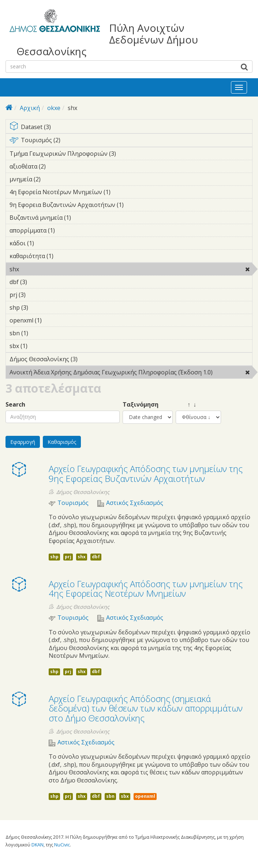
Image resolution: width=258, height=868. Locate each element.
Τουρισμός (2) (131, 141)
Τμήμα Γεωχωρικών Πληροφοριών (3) (127, 154)
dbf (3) (38, 282)
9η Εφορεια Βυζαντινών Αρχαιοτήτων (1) (131, 206)
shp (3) (40, 307)
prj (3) (37, 295)
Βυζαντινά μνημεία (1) (82, 218)
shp (54, 557)
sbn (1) (40, 333)
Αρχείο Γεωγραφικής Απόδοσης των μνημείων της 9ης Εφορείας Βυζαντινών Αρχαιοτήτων (146, 473)
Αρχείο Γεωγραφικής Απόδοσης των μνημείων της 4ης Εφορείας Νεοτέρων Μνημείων (146, 588)
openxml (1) (53, 320)
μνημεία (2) (52, 179)
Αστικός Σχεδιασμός (135, 503)
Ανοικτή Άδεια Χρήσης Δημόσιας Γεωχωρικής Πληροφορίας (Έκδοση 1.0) (131, 373)
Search (15, 405)
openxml (145, 796)
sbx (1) (39, 346)
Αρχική (30, 108)
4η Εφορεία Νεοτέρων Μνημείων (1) (122, 192)
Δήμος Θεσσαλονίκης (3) (89, 359)
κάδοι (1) (45, 243)
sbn (110, 796)
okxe (54, 108)
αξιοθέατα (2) (57, 166)
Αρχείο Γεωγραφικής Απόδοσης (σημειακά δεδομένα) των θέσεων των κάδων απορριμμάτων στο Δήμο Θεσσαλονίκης (146, 708)
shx (38, 269)
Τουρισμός (73, 503)
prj (68, 557)
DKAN (38, 845)
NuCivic (62, 845)
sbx (125, 796)
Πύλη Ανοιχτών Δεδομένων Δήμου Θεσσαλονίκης (107, 40)
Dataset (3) (131, 127)
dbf (96, 557)
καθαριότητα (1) (65, 256)
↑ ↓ (186, 405)
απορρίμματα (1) (66, 230)
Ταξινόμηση (141, 405)
